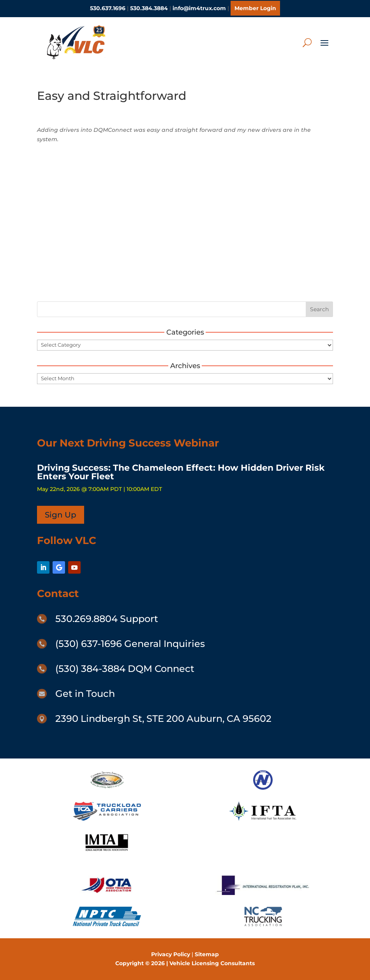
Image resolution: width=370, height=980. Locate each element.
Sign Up (61, 515)
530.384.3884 (149, 8)
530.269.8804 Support (107, 619)
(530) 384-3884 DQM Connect (125, 669)
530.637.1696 (108, 8)
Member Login (255, 8)
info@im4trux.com (199, 8)
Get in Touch (85, 694)
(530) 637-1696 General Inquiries (130, 644)
